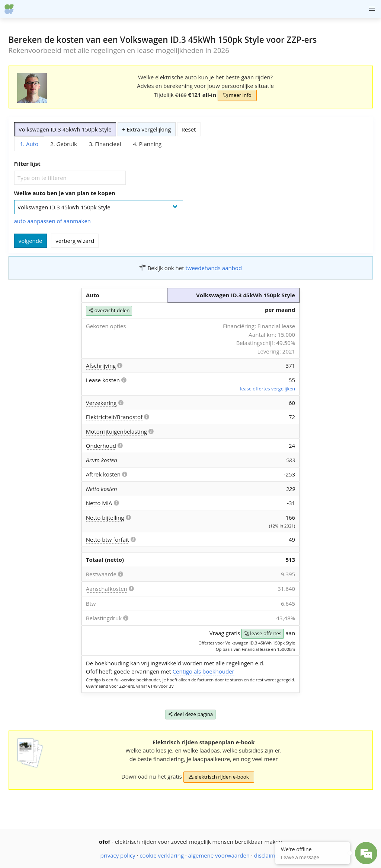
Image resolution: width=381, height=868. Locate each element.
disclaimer (268, 855)
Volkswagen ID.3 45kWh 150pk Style (65, 129)
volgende (31, 241)
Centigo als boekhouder (204, 671)
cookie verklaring (162, 855)
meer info (237, 96)
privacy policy (118, 855)
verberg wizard (75, 241)
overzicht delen (109, 311)
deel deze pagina (191, 715)
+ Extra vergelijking (146, 129)
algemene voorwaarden (219, 855)
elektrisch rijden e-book (219, 777)
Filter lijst (27, 164)
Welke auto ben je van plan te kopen (65, 193)
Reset (189, 129)
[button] (372, 9)
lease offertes (263, 634)
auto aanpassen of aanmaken (53, 221)
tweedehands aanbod (214, 268)
